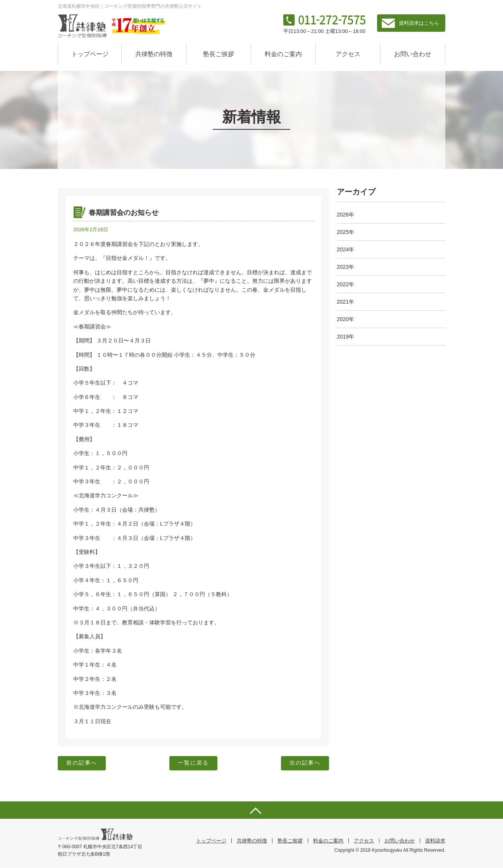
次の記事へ (304, 763)
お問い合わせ (413, 54)
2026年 (345, 215)
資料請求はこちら (419, 23)
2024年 (345, 249)
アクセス (348, 54)
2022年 (345, 284)
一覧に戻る (193, 763)
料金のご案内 (283, 54)
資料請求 (435, 841)
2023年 (345, 267)
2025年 (345, 232)
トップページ (90, 54)
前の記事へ (83, 763)
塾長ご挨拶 (219, 54)
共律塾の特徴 (154, 54)
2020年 (345, 319)
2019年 (345, 337)
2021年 (345, 302)
